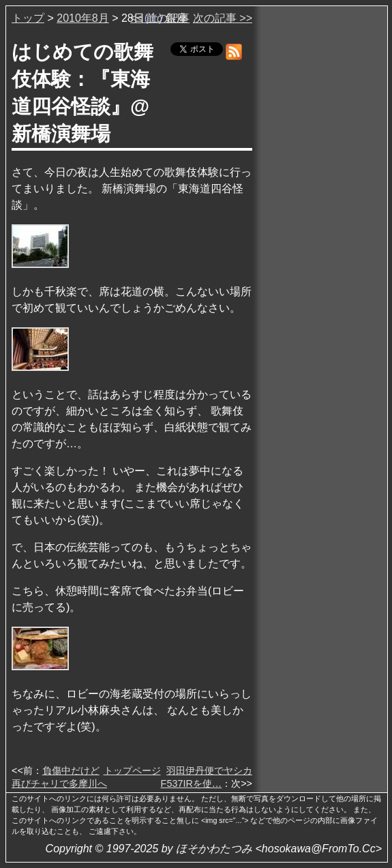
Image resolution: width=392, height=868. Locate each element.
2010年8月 (83, 18)
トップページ (132, 770)
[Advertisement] (321, 218)
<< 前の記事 (160, 18)
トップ (28, 18)
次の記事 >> (223, 18)
